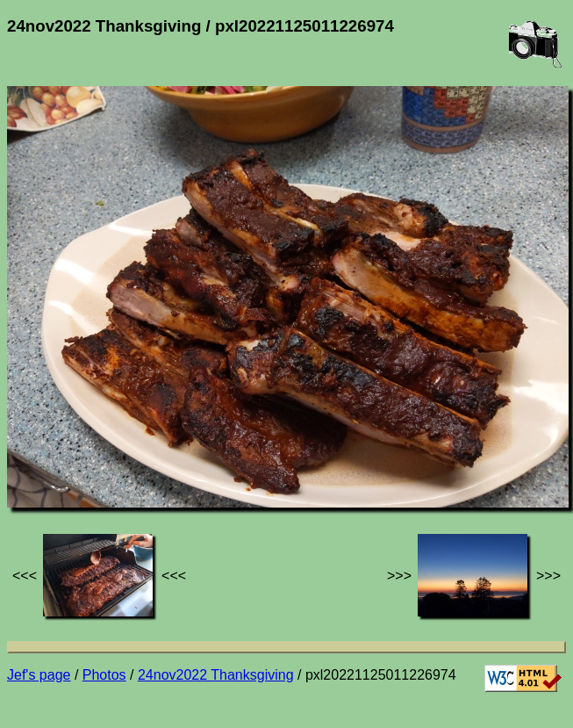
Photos (104, 675)
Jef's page (39, 675)
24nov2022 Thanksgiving (216, 675)
